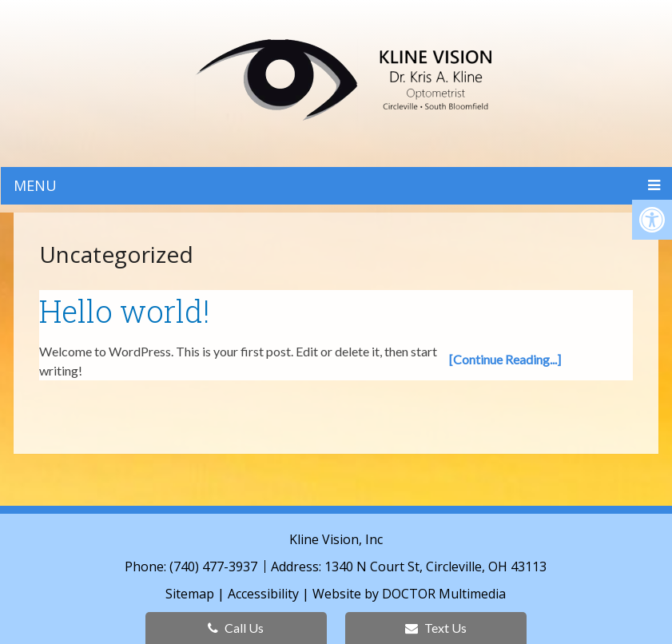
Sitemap (190, 594)
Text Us (436, 628)
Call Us (236, 628)
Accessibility (263, 594)
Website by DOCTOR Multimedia (409, 594)
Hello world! (125, 311)
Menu (35, 185)
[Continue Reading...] (505, 359)
